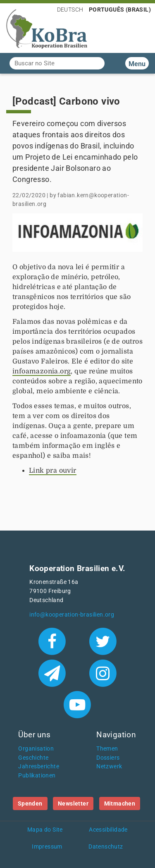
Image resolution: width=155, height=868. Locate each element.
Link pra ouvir (53, 471)
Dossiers (108, 758)
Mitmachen (120, 803)
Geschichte (33, 758)
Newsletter (73, 803)
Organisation (36, 749)
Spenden (30, 803)
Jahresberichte (39, 766)
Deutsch (70, 10)
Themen (107, 749)
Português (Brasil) (120, 10)
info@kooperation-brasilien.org (72, 615)
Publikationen (37, 776)
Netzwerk (109, 766)
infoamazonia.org (42, 371)
